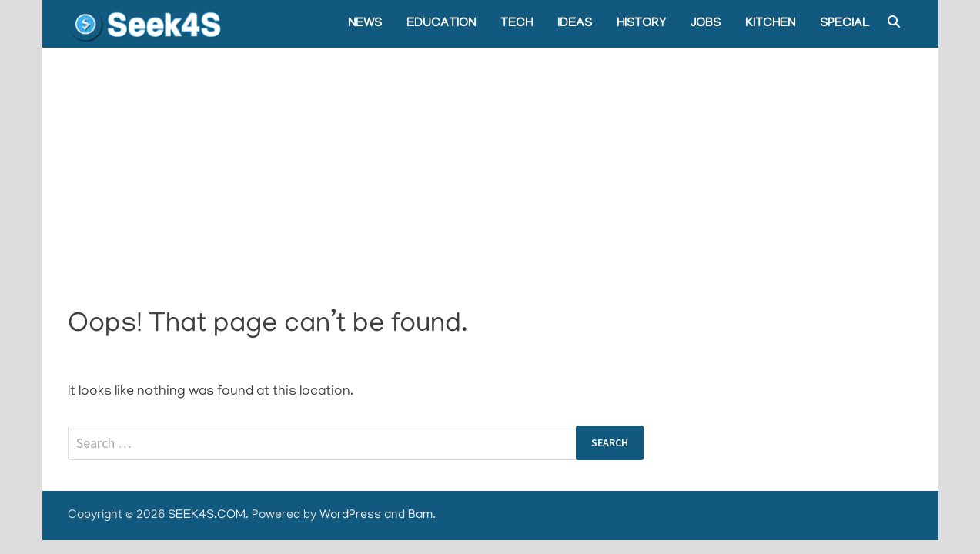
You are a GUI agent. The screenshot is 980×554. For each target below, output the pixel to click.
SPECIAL (845, 24)
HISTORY (641, 24)
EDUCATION (441, 24)
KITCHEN (770, 24)
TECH (517, 24)
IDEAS (575, 24)
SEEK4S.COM (207, 516)
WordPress (350, 516)
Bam (420, 516)
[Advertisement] (490, 163)
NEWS (365, 24)
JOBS (706, 24)
